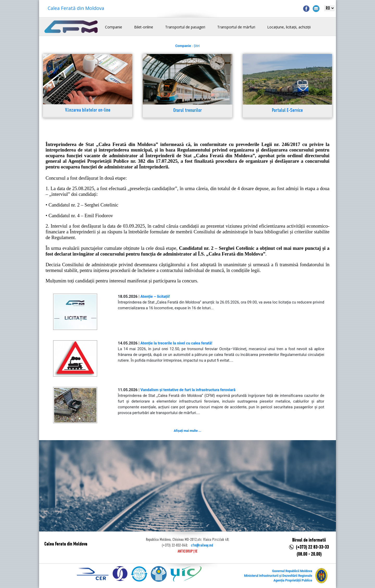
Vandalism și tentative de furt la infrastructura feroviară (188, 390)
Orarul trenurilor (187, 111)
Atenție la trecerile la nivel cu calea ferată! (176, 343)
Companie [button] (114, 27)
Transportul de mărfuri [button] (236, 27)
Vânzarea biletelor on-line (88, 110)
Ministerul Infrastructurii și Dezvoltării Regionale (278, 576)
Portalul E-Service (287, 111)
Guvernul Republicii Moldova (292, 571)
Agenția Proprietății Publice (293, 580)
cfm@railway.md (202, 545)
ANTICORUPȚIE (187, 551)
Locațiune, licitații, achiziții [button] (289, 27)
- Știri (187, 46)
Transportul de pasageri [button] (185, 27)
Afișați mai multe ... (187, 431)
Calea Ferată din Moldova (76, 8)
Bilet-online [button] (144, 27)
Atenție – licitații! (155, 296)
